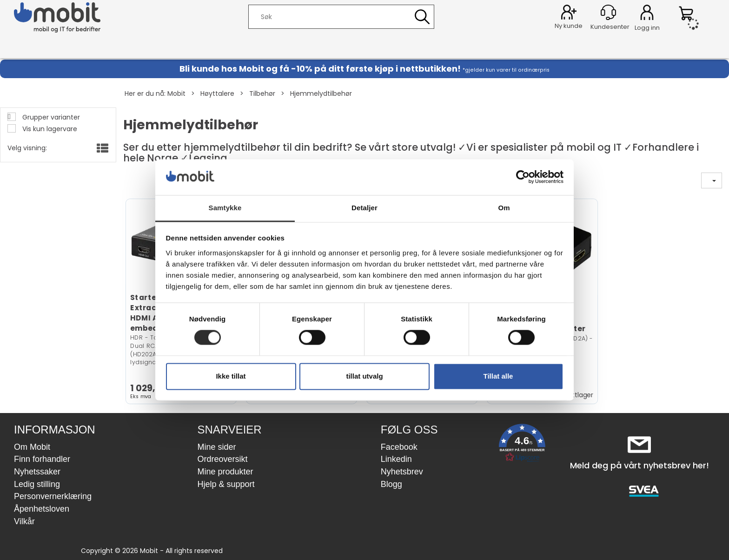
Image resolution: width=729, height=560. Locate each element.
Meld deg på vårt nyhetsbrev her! (640, 465)
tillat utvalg (364, 376)
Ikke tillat (231, 376)
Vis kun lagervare (49, 129)
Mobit (176, 93)
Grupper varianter (50, 117)
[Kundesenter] (608, 12)
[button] (522, 445)
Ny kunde (569, 26)
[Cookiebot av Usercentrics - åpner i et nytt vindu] (523, 177)
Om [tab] (504, 208)
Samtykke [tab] (225, 208)
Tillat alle (498, 376)
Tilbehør (262, 93)
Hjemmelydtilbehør (321, 93)
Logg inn (647, 14)
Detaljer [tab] (364, 208)
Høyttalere (217, 93)
